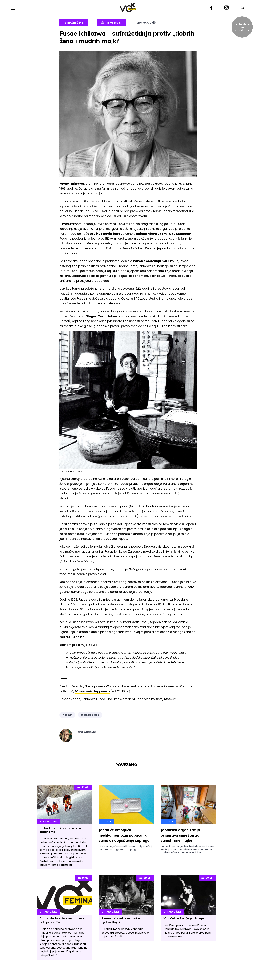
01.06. (84, 878)
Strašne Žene (74, 23)
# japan (67, 715)
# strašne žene (90, 715)
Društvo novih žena (105, 234)
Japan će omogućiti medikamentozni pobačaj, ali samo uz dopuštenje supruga (124, 835)
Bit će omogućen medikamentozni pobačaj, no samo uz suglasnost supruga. (125, 848)
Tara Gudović (145, 22)
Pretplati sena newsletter (242, 27)
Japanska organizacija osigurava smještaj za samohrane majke (180, 835)
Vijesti (106, 821)
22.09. (83, 787)
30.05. (145, 878)
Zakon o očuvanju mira (151, 261)
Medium (170, 699)
